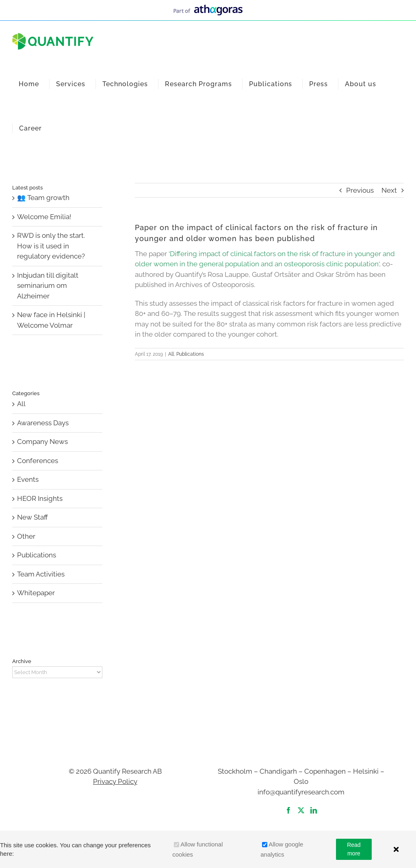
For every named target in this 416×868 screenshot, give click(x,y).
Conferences (38, 461)
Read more (354, 849)
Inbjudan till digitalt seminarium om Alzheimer (48, 286)
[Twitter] (301, 810)
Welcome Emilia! (44, 217)
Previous (360, 190)
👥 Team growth (43, 198)
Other (26, 536)
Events (28, 479)
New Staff (32, 517)
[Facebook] (288, 810)
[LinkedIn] (314, 810)
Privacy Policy (115, 781)
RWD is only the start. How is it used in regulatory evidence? (51, 246)
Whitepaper (36, 593)
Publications (190, 354)
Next (389, 190)
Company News (42, 442)
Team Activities (41, 574)
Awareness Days (43, 423)
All (171, 354)
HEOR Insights (40, 498)
